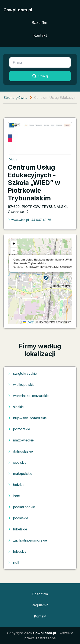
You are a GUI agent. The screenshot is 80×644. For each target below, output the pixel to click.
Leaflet (29, 322)
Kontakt (40, 35)
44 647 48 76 (41, 220)
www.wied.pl (18, 220)
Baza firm (40, 23)
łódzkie (13, 159)
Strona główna (15, 98)
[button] (46, 278)
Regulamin (40, 605)
